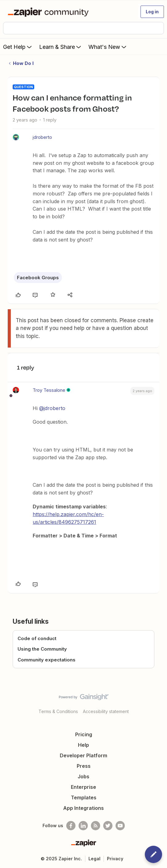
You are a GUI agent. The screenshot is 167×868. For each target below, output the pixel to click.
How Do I (23, 63)
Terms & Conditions (58, 711)
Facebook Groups (38, 278)
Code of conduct (37, 638)
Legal (94, 859)
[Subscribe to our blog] (96, 826)
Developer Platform (83, 755)
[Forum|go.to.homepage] (49, 12)
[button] (152, 12)
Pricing (84, 734)
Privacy (115, 859)
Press (84, 766)
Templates (84, 797)
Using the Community (42, 649)
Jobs (83, 776)
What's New (108, 47)
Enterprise (83, 787)
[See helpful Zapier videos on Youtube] (120, 826)
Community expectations (47, 660)
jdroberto (42, 137)
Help (83, 745)
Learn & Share (61, 47)
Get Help (18, 47)
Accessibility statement (106, 711)
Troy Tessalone (49, 390)
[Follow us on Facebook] (71, 826)
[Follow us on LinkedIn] (83, 826)
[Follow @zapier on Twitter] (108, 826)
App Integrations (83, 808)
